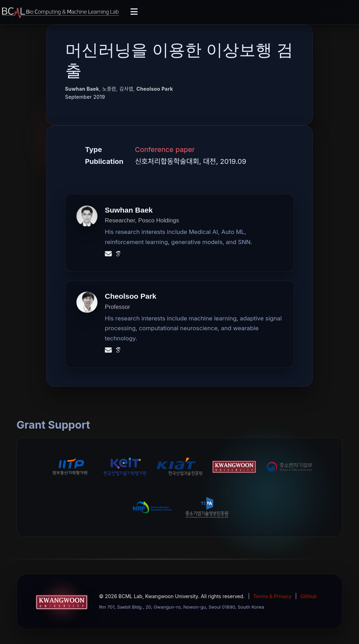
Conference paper (165, 150)
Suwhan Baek (82, 89)
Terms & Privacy (272, 596)
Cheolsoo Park (155, 89)
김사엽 (126, 89)
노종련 (109, 89)
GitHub (309, 596)
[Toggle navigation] (134, 12)
